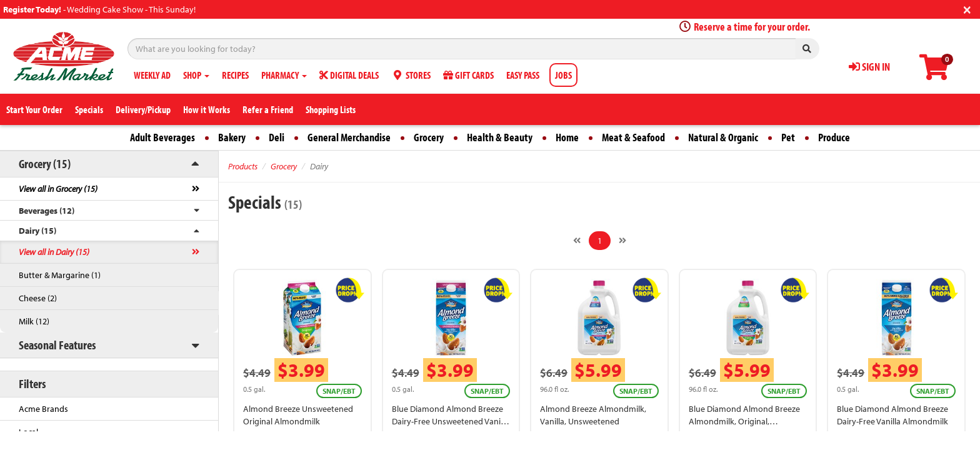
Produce (834, 137)
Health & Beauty (500, 137)
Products (243, 166)
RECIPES (235, 75)
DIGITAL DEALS (349, 75)
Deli (277, 137)
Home (567, 137)
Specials (89, 109)
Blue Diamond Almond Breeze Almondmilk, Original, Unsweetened (744, 421)
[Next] (622, 241)
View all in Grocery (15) (58, 189)
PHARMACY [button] (284, 75)
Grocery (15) (45, 163)
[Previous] (577, 241)
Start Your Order (34, 109)
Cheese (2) (38, 298)
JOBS (563, 75)
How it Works (207, 109)
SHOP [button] (196, 75)
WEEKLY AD (152, 75)
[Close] (967, 8)
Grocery (429, 137)
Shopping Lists (331, 109)
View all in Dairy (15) (54, 252)
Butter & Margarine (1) (60, 275)
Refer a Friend (268, 109)
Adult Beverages (162, 137)
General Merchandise (349, 137)
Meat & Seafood (633, 137)
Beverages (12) (47, 211)
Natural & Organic (723, 137)
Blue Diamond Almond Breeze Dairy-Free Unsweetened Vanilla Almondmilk (450, 421)
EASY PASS (523, 75)
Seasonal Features (57, 345)
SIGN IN (869, 67)
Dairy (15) (37, 231)
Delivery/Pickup (143, 109)
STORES (411, 75)
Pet (788, 137)
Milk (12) (34, 321)
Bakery (232, 137)
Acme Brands (43, 409)
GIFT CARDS (468, 75)
